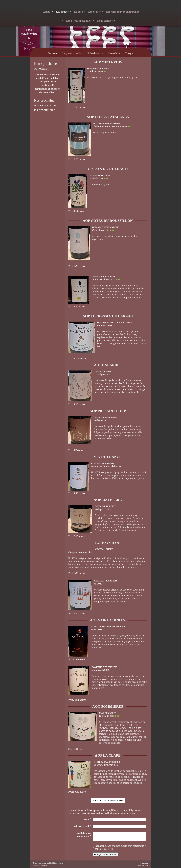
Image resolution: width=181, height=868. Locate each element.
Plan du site (58, 863)
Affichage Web (142, 865)
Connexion (144, 863)
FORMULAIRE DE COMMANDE (108, 800)
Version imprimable (42, 863)
